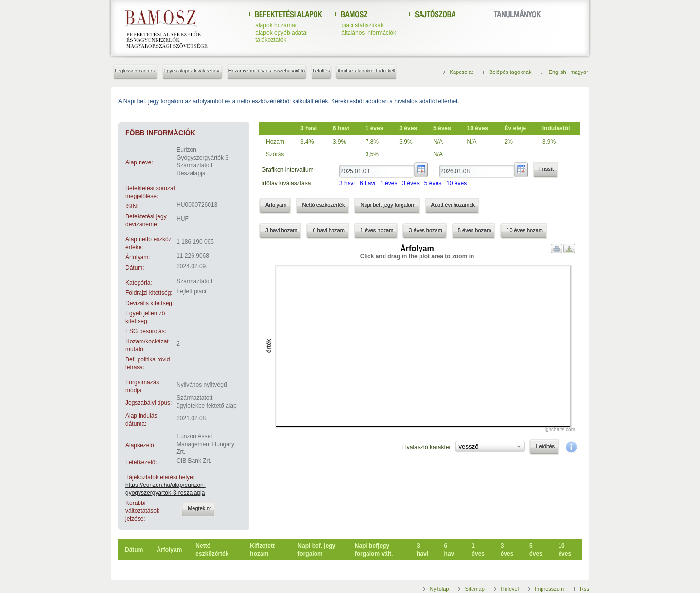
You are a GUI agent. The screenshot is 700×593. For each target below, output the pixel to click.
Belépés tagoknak (510, 72)
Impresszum (549, 589)
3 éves (411, 183)
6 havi (367, 183)
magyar (579, 72)
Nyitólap (439, 589)
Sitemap (474, 589)
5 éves (433, 183)
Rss (585, 589)
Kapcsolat (461, 72)
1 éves (389, 183)
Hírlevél (510, 589)
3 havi (347, 183)
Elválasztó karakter (426, 447)
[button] (198, 509)
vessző (468, 446)
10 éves (456, 183)
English (558, 72)
